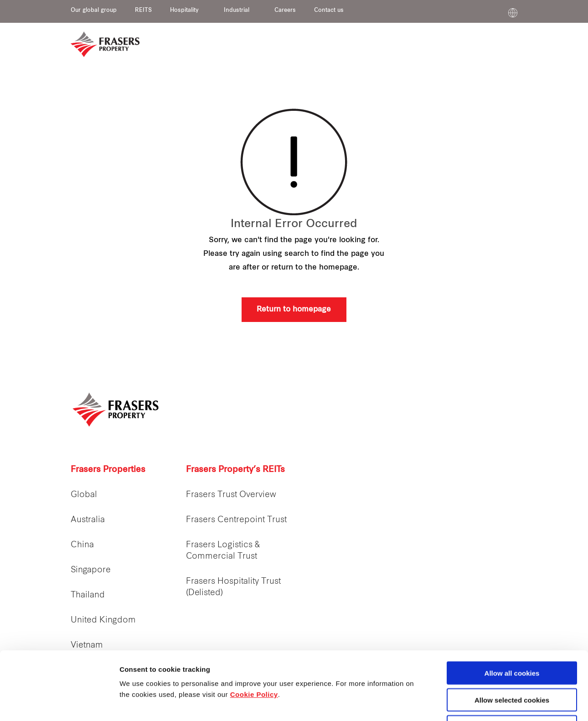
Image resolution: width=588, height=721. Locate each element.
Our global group (94, 10)
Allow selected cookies (512, 636)
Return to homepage (294, 310)
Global (84, 495)
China (82, 545)
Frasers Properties (108, 470)
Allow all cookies (512, 609)
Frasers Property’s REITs (235, 470)
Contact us (329, 10)
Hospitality (184, 10)
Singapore (91, 570)
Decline (512, 663)
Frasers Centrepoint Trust (236, 520)
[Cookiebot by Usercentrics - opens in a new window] (59, 703)
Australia (88, 520)
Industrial (237, 10)
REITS (143, 10)
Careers (285, 10)
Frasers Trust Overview (231, 495)
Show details (478, 703)
